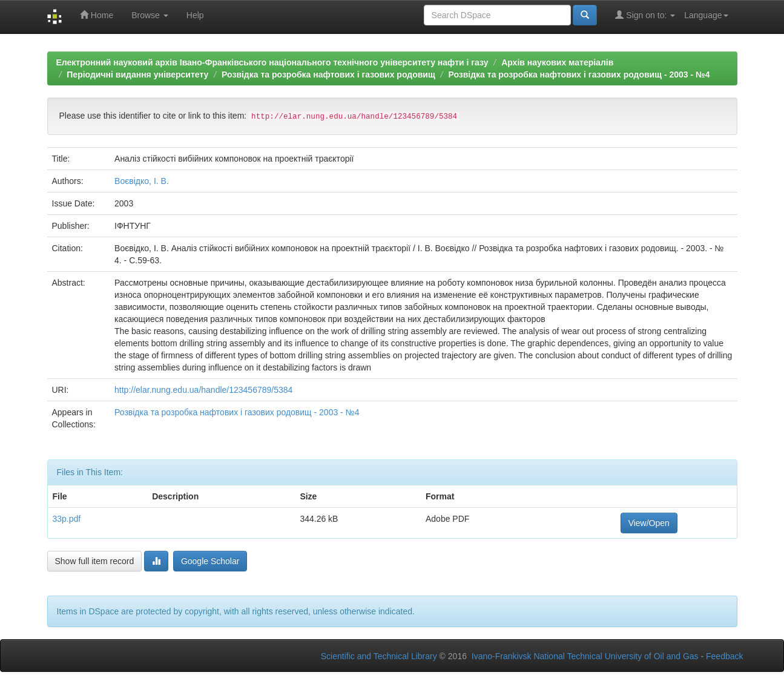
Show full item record (95, 561)
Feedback (724, 656)
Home (97, 15)
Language (706, 15)
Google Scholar (210, 561)
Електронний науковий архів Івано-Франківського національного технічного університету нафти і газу (272, 62)
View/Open (649, 523)
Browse (150, 15)
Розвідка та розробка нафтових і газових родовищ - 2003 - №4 (579, 74)
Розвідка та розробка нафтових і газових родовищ (328, 74)
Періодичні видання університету (137, 74)
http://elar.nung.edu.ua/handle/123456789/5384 (203, 390)
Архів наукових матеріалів (557, 62)
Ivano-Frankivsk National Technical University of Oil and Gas (585, 656)
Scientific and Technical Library (379, 656)
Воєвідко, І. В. (142, 181)
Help (195, 15)
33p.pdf (67, 519)
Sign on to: (645, 15)
